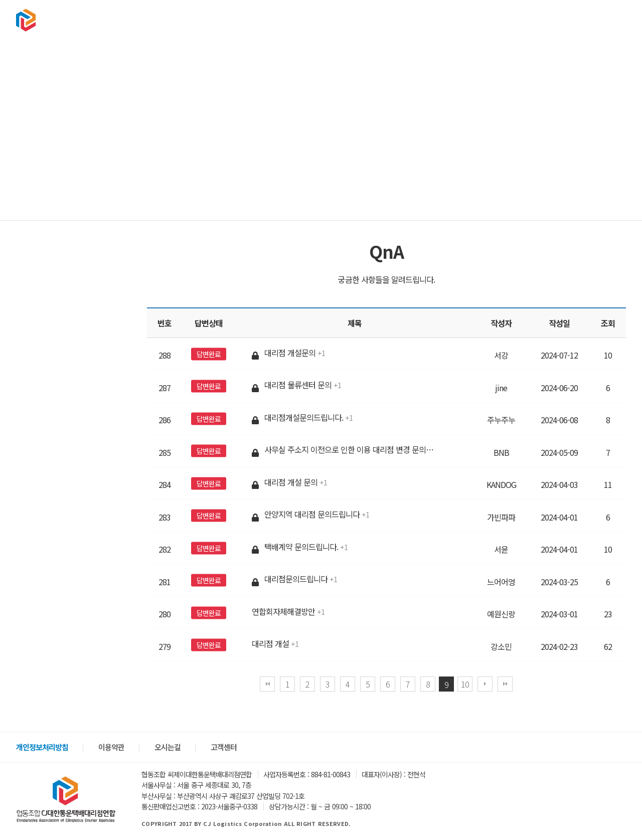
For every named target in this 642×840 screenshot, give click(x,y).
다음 (485, 684)
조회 (608, 323)
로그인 (578, 20)
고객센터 (525, 20)
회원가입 (609, 20)
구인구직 (477, 20)
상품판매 (430, 20)
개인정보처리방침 (42, 747)
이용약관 (111, 747)
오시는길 (168, 747)
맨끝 (505, 684)
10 (465, 684)
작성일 (559, 323)
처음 (267, 684)
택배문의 (383, 20)
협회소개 (336, 20)
